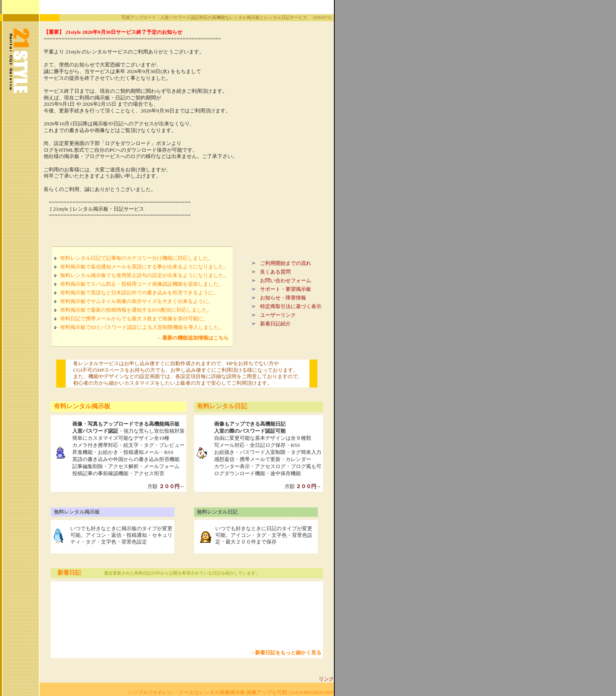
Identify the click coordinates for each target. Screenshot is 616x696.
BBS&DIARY (319, 692)
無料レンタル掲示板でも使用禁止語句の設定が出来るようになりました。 (144, 275)
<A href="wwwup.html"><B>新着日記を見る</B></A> (190, 616)
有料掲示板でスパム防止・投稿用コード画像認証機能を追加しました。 (142, 284)
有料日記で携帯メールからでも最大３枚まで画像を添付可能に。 (134, 319)
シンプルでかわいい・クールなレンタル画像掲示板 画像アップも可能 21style (216, 692)
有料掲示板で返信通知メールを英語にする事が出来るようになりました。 (144, 267)
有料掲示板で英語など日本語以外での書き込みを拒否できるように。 (139, 293)
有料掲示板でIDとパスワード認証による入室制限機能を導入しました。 (142, 327)
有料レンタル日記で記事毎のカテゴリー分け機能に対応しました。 (137, 258)
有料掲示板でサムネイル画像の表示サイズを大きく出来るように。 (137, 301)
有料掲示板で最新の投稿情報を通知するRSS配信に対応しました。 (136, 310)
